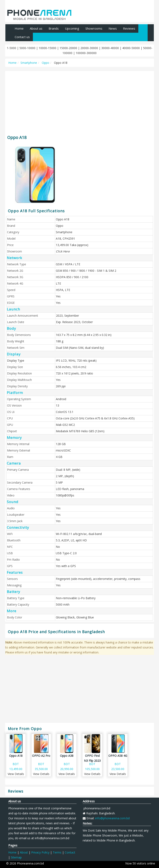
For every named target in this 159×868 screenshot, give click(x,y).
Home (19, 28)
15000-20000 (68, 48)
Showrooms (94, 28)
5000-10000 (27, 48)
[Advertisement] (80, 101)
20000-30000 (89, 48)
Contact (70, 852)
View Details (16, 774)
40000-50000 (131, 48)
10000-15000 (47, 48)
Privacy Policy (40, 852)
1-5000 (11, 48)
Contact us (22, 37)
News (113, 28)
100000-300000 (86, 53)
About (24, 852)
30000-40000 (110, 48)
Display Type (16, 360)
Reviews (129, 28)
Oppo (45, 63)
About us (36, 28)
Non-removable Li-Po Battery (76, 598)
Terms (57, 852)
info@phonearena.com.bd (112, 818)
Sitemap (16, 857)
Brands (54, 28)
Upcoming (72, 28)
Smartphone (29, 63)
